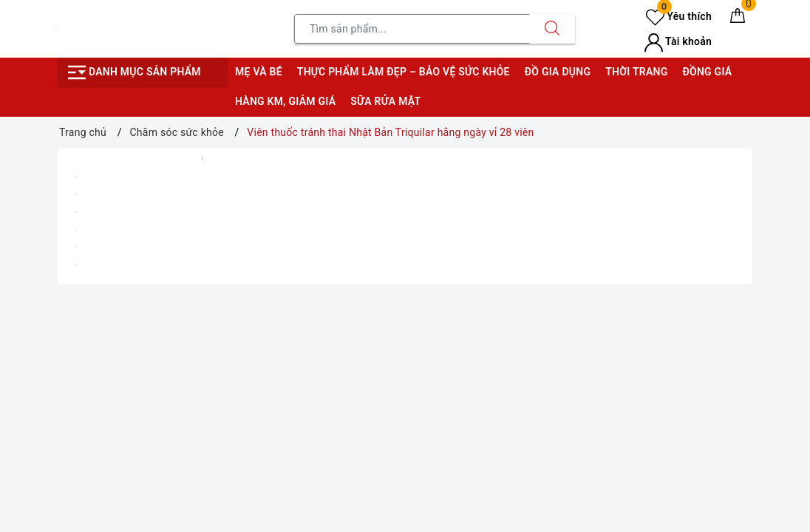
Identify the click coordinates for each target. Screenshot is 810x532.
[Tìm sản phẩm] (412, 29)
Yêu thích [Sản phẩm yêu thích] (679, 16)
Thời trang (636, 72)
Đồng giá (707, 72)
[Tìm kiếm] (552, 29)
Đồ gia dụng (558, 72)
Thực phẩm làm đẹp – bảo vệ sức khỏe (404, 72)
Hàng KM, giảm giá (285, 101)
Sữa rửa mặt (385, 101)
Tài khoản (678, 41)
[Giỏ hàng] (738, 18)
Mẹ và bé (259, 72)
